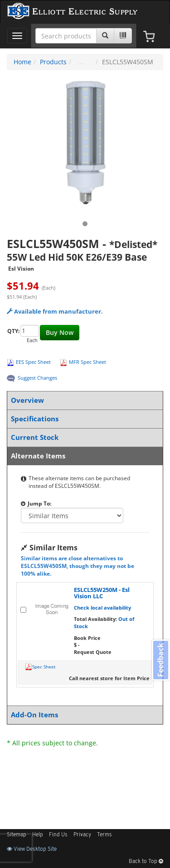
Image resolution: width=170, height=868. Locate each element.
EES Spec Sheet (33, 362)
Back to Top (146, 862)
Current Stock (83, 437)
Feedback (160, 660)
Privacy (82, 835)
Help (38, 835)
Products (53, 62)
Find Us (58, 835)
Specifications (83, 419)
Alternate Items (83, 456)
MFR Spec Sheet (87, 362)
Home (22, 62)
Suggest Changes (37, 378)
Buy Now (60, 332)
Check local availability (102, 608)
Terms (104, 835)
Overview (83, 400)
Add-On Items (83, 715)
